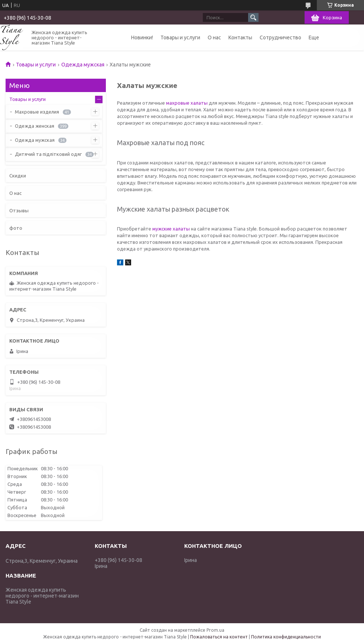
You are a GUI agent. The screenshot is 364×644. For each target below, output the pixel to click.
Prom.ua (215, 630)
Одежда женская (35, 126)
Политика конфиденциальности (286, 637)
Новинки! (142, 37)
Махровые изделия (37, 112)
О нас (214, 37)
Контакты (240, 37)
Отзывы (19, 210)
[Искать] (253, 17)
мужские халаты (171, 229)
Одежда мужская (83, 65)
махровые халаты (187, 103)
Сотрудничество (280, 37)
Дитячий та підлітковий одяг (48, 154)
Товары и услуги (180, 37)
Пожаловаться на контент (219, 637)
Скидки (18, 176)
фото (16, 228)
